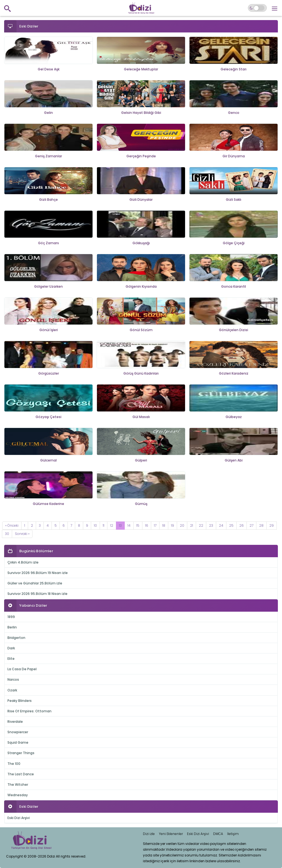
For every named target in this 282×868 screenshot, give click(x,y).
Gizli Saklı (234, 200)
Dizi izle (149, 834)
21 (192, 525)
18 (164, 525)
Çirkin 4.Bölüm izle (23, 562)
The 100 (14, 764)
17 (155, 525)
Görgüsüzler (49, 373)
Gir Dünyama (234, 156)
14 (129, 525)
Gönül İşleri (49, 330)
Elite (11, 659)
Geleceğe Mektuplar (141, 69)
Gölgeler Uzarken (48, 286)
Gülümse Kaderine (48, 504)
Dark (11, 648)
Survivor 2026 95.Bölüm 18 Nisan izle (37, 594)
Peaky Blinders (20, 701)
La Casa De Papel (22, 669)
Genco (234, 113)
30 (7, 534)
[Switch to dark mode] (257, 8)
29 (272, 525)
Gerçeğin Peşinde (141, 156)
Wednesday (18, 795)
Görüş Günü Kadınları (141, 373)
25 (231, 525)
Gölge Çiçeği (234, 243)
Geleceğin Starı (234, 69)
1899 (11, 617)
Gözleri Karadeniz (234, 373)
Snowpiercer (18, 732)
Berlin (12, 627)
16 (147, 525)
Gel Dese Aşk (49, 69)
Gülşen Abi (234, 460)
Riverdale (15, 722)
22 (201, 525)
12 (112, 525)
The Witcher (18, 785)
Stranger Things (21, 753)
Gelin (48, 113)
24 (221, 525)
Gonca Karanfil (234, 286)
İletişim (233, 834)
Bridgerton (16, 638)
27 (251, 525)
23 (211, 525)
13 (120, 525)
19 (173, 525)
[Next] (22, 534)
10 (95, 525)
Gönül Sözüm (141, 330)
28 (261, 525)
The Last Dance (21, 774)
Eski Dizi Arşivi (19, 818)
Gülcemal (48, 460)
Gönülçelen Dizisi (234, 330)
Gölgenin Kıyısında (141, 286)
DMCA (218, 834)
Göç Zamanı (48, 243)
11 (104, 525)
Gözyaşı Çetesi (48, 417)
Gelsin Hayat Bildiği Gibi (141, 113)
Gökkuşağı (141, 243)
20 (182, 525)
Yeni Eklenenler (171, 834)
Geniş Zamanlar (48, 156)
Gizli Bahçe (48, 200)
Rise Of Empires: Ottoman (29, 711)
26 (242, 525)
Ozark (12, 690)
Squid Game (18, 742)
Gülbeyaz (234, 417)
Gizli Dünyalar (141, 200)
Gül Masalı (141, 417)
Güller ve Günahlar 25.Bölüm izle (35, 583)
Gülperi (141, 460)
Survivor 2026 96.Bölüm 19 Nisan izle (38, 573)
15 (138, 525)
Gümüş (141, 504)
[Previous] (12, 526)
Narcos (13, 679)
